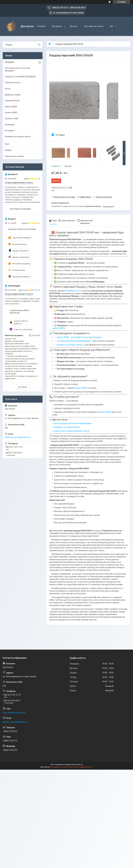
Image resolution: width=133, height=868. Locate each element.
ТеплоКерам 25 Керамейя (20, 209)
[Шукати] (39, 45)
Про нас (74, 26)
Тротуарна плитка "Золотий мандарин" (17, 69)
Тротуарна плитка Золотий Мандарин (74, 341)
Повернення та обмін (14, 156)
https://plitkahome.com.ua (14, 713)
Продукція (57, 26)
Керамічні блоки (12, 101)
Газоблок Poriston (13, 83)
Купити (56, 181)
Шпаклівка (10, 125)
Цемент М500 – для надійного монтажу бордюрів (79, 337)
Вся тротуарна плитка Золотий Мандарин (73, 423)
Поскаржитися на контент (60, 767)
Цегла (8, 89)
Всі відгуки (23, 387)
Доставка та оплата (94, 26)
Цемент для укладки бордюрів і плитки (72, 431)
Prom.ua (80, 765)
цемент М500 (58, 328)
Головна (41, 26)
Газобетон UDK (11, 119)
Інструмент (10, 130)
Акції (7, 144)
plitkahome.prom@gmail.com (18, 437)
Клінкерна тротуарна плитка (70, 345)
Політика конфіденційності (82, 767)
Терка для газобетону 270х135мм (22, 229)
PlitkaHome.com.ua (74, 291)
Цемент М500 (11, 107)
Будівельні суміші (13, 95)
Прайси (8, 150)
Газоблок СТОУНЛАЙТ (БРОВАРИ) (20, 77)
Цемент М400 (11, 112)
